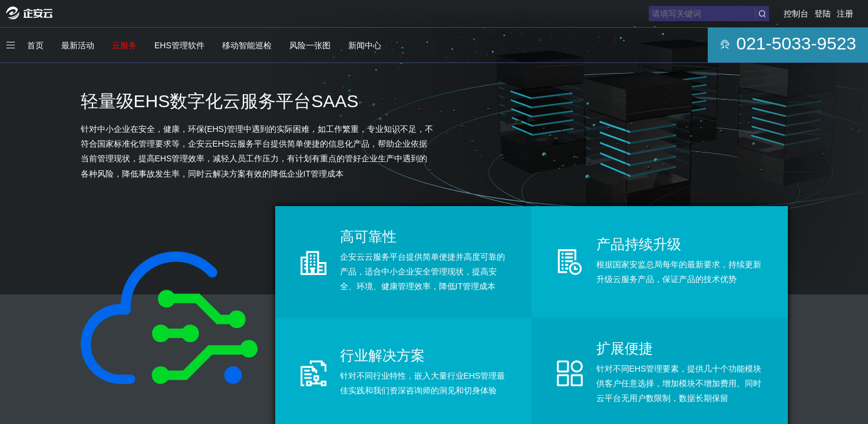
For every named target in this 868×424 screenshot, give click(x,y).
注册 (845, 14)
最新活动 (78, 45)
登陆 (823, 14)
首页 (35, 45)
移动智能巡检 (247, 45)
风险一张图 (310, 45)
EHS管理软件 (179, 45)
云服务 (124, 45)
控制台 (796, 14)
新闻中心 (365, 45)
